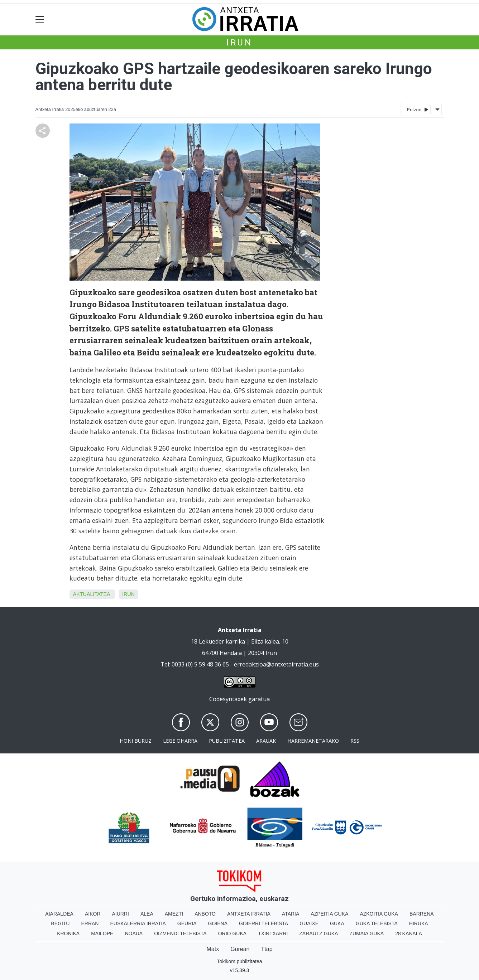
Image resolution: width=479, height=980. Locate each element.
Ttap (267, 949)
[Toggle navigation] (40, 19)
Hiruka (419, 923)
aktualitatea (92, 594)
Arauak (266, 741)
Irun (239, 43)
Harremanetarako (313, 741)
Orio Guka (232, 933)
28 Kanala (409, 933)
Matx (213, 949)
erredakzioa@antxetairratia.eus (276, 664)
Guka (337, 923)
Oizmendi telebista (180, 933)
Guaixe (309, 923)
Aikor (93, 914)
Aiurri (121, 914)
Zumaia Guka (367, 933)
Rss (355, 741)
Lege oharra (180, 741)
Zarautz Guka (318, 933)
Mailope (102, 933)
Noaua (134, 933)
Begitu (60, 923)
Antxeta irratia (249, 914)
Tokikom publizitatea (239, 961)
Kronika (68, 933)
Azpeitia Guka (329, 914)
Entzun (417, 109)
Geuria (187, 923)
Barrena (422, 914)
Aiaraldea (59, 914)
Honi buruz (136, 741)
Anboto (205, 914)
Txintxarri (273, 933)
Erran (90, 923)
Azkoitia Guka (379, 914)
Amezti (174, 914)
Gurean (240, 949)
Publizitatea (227, 741)
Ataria (291, 914)
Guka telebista (377, 923)
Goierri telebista (264, 923)
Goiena (218, 923)
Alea (147, 914)
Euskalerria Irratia (138, 923)
